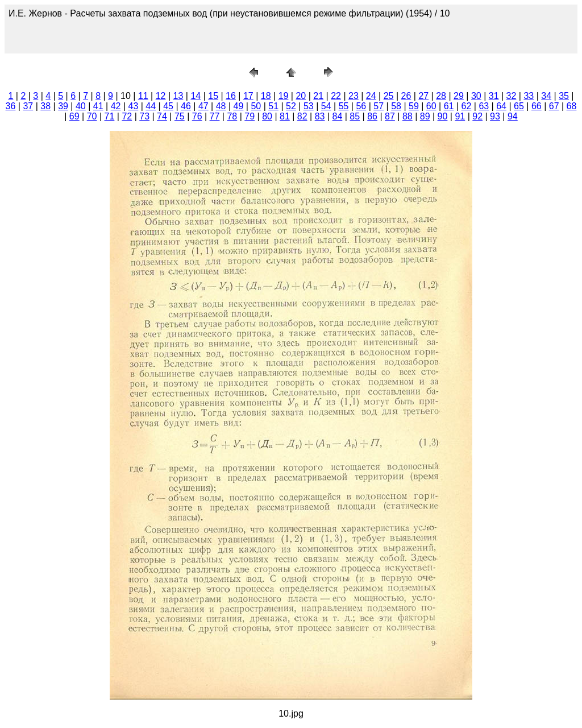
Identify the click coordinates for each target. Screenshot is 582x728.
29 (459, 96)
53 (309, 106)
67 (554, 106)
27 (423, 96)
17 (248, 96)
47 (203, 106)
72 (127, 116)
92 (477, 116)
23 (354, 96)
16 (231, 96)
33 (529, 96)
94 (513, 116)
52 (291, 106)
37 (28, 106)
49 (239, 106)
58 (396, 106)
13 (178, 96)
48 (221, 106)
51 (273, 106)
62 (467, 106)
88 (408, 116)
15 (213, 96)
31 (494, 96)
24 (371, 96)
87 (390, 116)
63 (484, 106)
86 (372, 116)
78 (232, 116)
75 (180, 116)
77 (215, 116)
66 (537, 106)
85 (355, 116)
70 (92, 116)
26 (406, 96)
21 (318, 96)
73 (144, 116)
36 (11, 106)
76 (197, 116)
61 (449, 106)
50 (256, 106)
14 (196, 96)
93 (495, 116)
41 (98, 106)
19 (284, 96)
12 (161, 96)
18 (266, 96)
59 (414, 106)
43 (134, 106)
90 (443, 116)
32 (512, 96)
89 (425, 116)
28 (441, 96)
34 (546, 96)
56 (361, 106)
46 (186, 106)
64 (501, 106)
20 (301, 96)
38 (45, 106)
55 (344, 106)
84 (338, 116)
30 (476, 96)
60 (431, 106)
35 (564, 96)
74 (162, 116)
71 (110, 116)
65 (519, 106)
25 (389, 96)
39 (63, 106)
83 (320, 116)
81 (285, 116)
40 (81, 106)
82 (302, 116)
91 (460, 116)
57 (379, 106)
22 (336, 96)
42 (116, 106)
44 (151, 106)
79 (250, 116)
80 (267, 116)
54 (326, 106)
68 (572, 106)
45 (168, 106)
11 (143, 96)
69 (74, 116)
